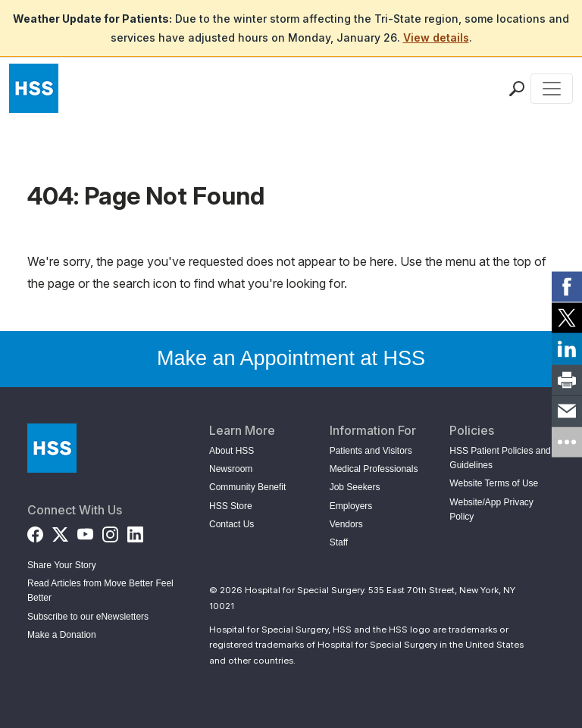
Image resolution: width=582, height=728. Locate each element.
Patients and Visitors (371, 451)
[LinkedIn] (135, 531)
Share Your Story (62, 565)
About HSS (232, 451)
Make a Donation (62, 635)
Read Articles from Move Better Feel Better (100, 591)
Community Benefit (247, 487)
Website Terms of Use (494, 483)
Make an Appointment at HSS (291, 358)
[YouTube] (85, 531)
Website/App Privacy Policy (491, 509)
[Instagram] (110, 531)
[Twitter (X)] (60, 531)
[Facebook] (35, 531)
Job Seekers (355, 487)
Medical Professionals (374, 469)
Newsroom (231, 469)
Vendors (346, 524)
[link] (567, 286)
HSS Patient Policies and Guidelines (500, 458)
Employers (351, 506)
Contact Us (232, 524)
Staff (339, 542)
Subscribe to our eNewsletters (88, 617)
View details (436, 37)
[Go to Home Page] (52, 448)
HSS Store (231, 506)
